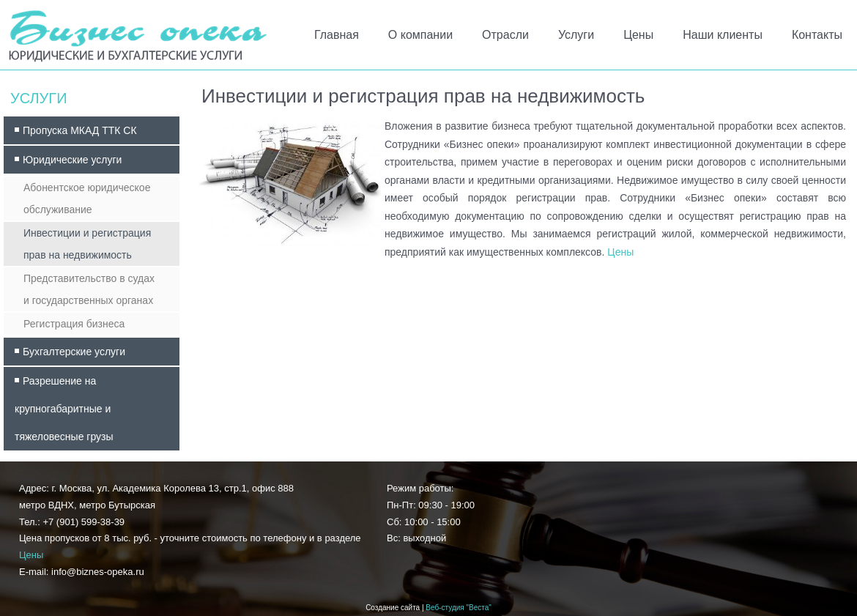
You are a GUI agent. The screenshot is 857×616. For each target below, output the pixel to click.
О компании (420, 35)
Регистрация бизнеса (74, 324)
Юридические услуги (72, 160)
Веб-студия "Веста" (459, 608)
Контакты (817, 35)
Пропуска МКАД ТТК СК (80, 130)
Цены (638, 35)
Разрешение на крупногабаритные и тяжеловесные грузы (64, 409)
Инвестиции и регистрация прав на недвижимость (87, 244)
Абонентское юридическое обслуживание (87, 198)
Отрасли (505, 35)
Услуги (576, 35)
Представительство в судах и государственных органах (89, 289)
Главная (337, 35)
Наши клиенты (723, 35)
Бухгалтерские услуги (74, 352)
